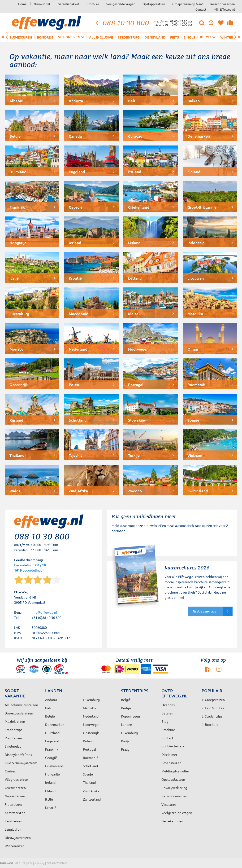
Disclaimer (169, 754)
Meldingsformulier (175, 771)
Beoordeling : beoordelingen (30, 568)
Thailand (89, 782)
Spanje (88, 774)
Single (189, 37)
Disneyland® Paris (18, 754)
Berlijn (126, 708)
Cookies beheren (174, 746)
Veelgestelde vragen (121, 4)
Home (22, 4)
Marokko (89, 708)
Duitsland (52, 733)
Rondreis (45, 37)
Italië (49, 799)
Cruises (10, 771)
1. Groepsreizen (213, 700)
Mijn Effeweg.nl (224, 9)
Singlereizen (14, 746)
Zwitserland (92, 799)
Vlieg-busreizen (16, 779)
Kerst (208, 37)
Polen (87, 741)
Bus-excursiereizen (19, 713)
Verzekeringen (172, 821)
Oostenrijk (91, 733)
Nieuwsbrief (42, 4)
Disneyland (155, 37)
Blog (165, 721)
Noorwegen (92, 724)
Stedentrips (129, 37)
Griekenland (54, 766)
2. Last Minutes (213, 708)
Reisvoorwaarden (223, 4)
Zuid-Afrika (91, 791)
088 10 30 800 (122, 23)
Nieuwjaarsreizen (18, 837)
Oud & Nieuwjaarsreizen (23, 763)
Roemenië (91, 758)
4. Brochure (210, 724)
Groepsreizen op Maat (188, 4)
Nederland (91, 716)
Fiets (175, 37)
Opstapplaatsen (154, 4)
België (50, 716)
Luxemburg (129, 733)
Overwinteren (15, 788)
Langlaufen (13, 829)
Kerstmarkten (15, 813)
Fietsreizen (13, 804)
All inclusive (101, 37)
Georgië (51, 758)
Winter (227, 37)
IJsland (50, 791)
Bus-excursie (21, 37)
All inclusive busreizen (21, 705)
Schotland (90, 766)
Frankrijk (52, 749)
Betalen (167, 713)
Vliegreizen (71, 37)
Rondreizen (13, 738)
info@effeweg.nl (44, 612)
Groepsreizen (171, 763)
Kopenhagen (130, 716)
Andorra (51, 700)
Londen (127, 724)
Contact (201, 9)
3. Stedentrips (212, 716)
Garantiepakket (68, 4)
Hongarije (52, 774)
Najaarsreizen (15, 796)
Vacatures (169, 804)
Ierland (50, 782)
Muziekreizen (15, 721)
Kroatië (51, 807)
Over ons (168, 705)
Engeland (52, 741)
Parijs (125, 741)
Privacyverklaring (174, 788)
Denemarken (55, 724)
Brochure (93, 4)
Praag (125, 749)
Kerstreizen (13, 821)
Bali (48, 708)
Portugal (89, 749)
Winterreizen (15, 846)
